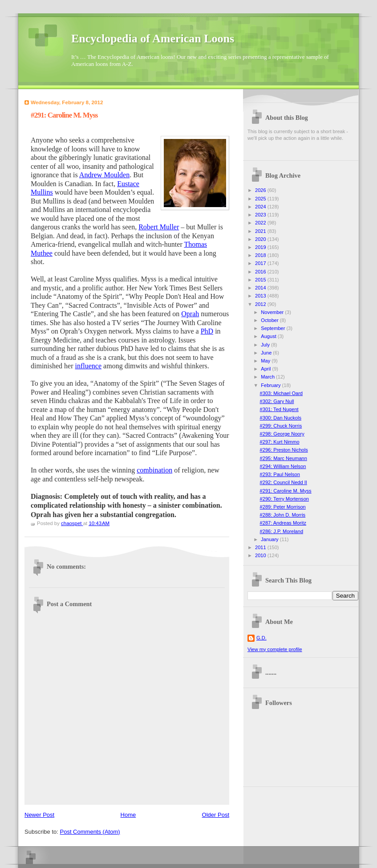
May (266, 361)
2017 (261, 263)
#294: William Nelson (283, 466)
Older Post (216, 815)
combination (154, 470)
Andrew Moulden (104, 175)
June (267, 353)
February (271, 385)
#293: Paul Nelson (280, 474)
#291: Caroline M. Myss (286, 491)
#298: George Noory (282, 434)
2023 (261, 215)
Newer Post (39, 815)
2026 (261, 190)
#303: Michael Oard (281, 393)
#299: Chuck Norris (281, 426)
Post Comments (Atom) (90, 832)
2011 (261, 547)
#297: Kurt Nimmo (280, 442)
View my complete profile (275, 649)
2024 (261, 207)
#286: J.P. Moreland (282, 531)
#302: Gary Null (277, 401)
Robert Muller (159, 227)
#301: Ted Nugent (279, 409)
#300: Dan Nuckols (281, 418)
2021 (261, 231)
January (270, 539)
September (274, 328)
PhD (207, 331)
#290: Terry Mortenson (284, 499)
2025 (261, 199)
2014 (261, 288)
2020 (261, 239)
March (268, 377)
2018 (261, 255)
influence (89, 366)
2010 (261, 555)
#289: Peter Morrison (283, 507)
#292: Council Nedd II (284, 482)
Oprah (190, 314)
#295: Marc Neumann (284, 458)
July (266, 345)
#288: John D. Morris (283, 515)
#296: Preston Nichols (284, 450)
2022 (261, 223)
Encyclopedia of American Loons (153, 39)
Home (128, 815)
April (266, 369)
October (270, 320)
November (273, 312)
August (269, 336)
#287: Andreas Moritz (283, 523)
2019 (261, 247)
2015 (261, 280)
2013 (261, 296)
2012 (261, 304)
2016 (261, 272)
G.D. (261, 638)
